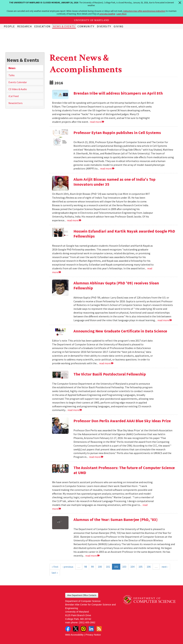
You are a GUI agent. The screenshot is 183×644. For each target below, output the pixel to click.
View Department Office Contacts (82, 595)
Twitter (76, 629)
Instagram (83, 629)
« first (55, 567)
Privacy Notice (93, 635)
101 (108, 567)
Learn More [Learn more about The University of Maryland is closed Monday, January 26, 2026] (121, 14)
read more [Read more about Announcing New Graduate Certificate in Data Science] (106, 363)
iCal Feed (14, 96)
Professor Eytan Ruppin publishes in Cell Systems (117, 133)
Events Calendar (18, 82)
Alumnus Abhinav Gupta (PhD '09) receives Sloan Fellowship (116, 285)
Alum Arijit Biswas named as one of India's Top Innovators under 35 (114, 182)
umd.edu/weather (107, 14)
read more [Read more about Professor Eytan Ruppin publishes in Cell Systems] (107, 168)
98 (86, 567)
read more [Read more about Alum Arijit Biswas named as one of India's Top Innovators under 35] (74, 220)
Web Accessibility (74, 635)
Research (25, 26)
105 (141, 567)
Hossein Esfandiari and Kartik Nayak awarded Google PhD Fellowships (124, 234)
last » (55, 573)
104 (132, 567)
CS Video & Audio (18, 89)
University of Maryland (91, 20)
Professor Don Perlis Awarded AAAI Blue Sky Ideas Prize (122, 421)
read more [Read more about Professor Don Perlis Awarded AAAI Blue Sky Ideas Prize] (96, 457)
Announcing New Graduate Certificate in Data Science (120, 331)
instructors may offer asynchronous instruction (144, 11)
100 (100, 567)
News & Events (64, 26)
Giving (119, 26)
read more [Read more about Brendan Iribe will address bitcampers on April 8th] (97, 122)
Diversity (104, 26)
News (12, 68)
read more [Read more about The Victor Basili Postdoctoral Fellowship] (75, 410)
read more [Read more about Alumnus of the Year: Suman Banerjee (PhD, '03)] (93, 556)
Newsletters (16, 103)
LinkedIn (91, 629)
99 (92, 567)
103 (124, 567)
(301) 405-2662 (87, 622)
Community (86, 26)
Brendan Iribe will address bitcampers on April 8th (118, 93)
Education (42, 26)
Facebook (68, 629)
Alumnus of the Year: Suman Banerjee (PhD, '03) (116, 520)
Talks (12, 75)
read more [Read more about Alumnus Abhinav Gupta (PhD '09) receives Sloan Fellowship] (165, 320)
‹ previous (68, 567)
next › (165, 567)
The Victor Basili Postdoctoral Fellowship (110, 374)
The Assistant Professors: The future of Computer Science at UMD (124, 470)
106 (149, 567)
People (9, 26)
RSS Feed (99, 629)
